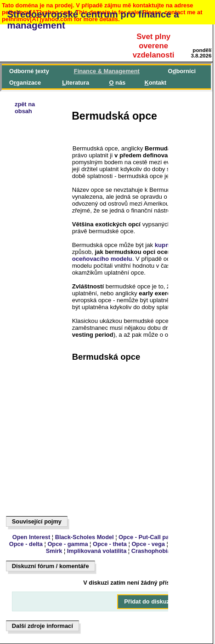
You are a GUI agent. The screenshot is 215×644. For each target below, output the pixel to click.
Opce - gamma (68, 544)
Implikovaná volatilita (97, 551)
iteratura (76, 83)
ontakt (155, 83)
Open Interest (31, 537)
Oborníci (182, 71)
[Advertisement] (49, 371)
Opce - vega (148, 544)
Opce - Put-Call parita (148, 537)
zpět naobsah (25, 108)
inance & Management (107, 71)
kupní (163, 245)
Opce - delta (26, 544)
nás (118, 83)
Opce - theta (110, 544)
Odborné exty (29, 71)
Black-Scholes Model (85, 537)
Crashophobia (151, 551)
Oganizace (25, 83)
